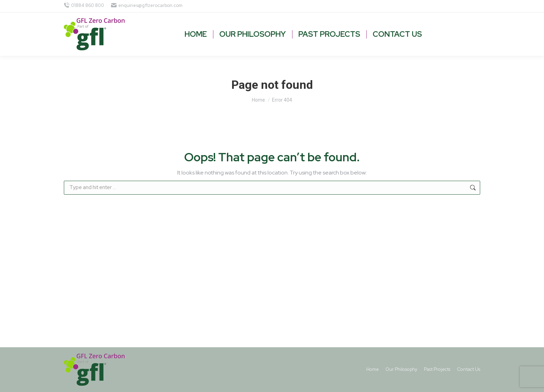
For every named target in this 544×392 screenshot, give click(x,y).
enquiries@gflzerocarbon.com (147, 5)
